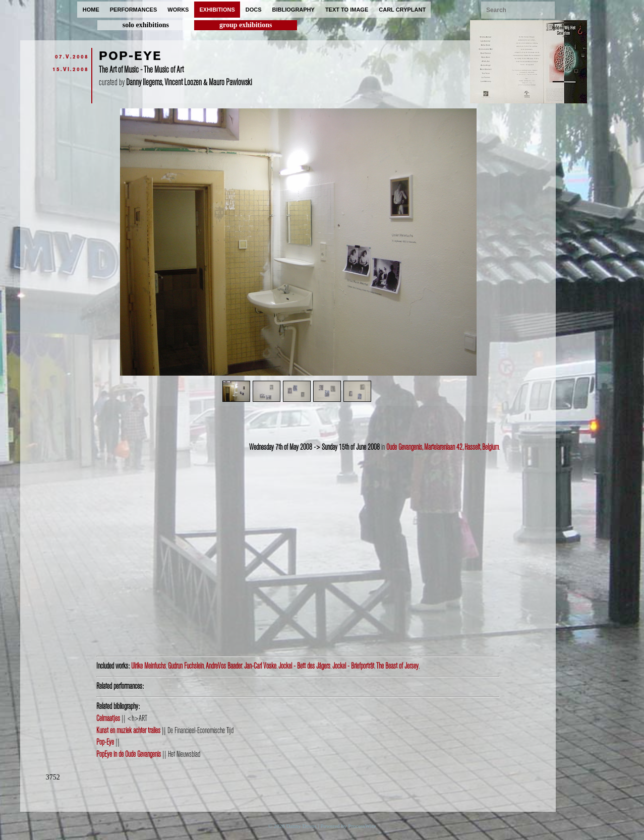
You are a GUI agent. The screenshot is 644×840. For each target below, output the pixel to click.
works (178, 10)
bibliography (294, 10)
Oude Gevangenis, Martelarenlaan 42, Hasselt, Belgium (443, 447)
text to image (347, 10)
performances (134, 10)
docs (254, 10)
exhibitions (217, 10)
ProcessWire (362, 826)
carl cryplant (402, 10)
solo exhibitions (146, 25)
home (91, 10)
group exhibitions (246, 25)
